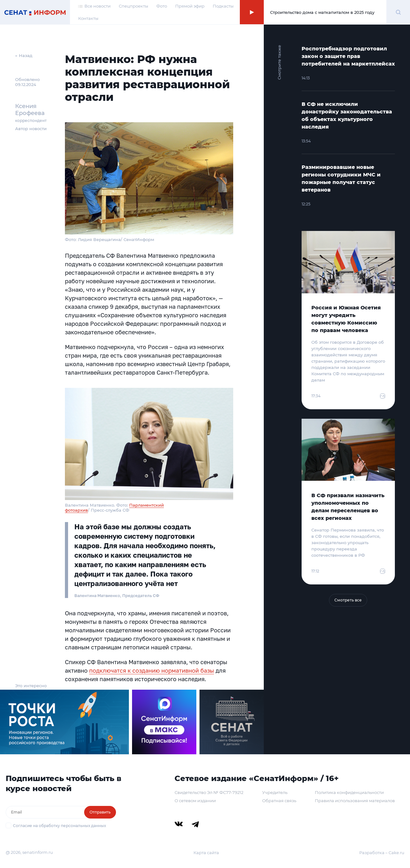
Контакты (88, 18)
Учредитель (275, 792)
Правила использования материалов (355, 801)
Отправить (100, 812)
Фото (162, 6)
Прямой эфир (190, 6)
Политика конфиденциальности (349, 792)
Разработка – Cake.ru (382, 853)
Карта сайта (206, 853)
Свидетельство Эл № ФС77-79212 (209, 792)
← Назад (24, 55)
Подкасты (223, 6)
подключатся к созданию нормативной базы (152, 670)
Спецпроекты (133, 6)
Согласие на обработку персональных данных (59, 826)
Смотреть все (348, 600)
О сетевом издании (195, 801)
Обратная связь (279, 801)
